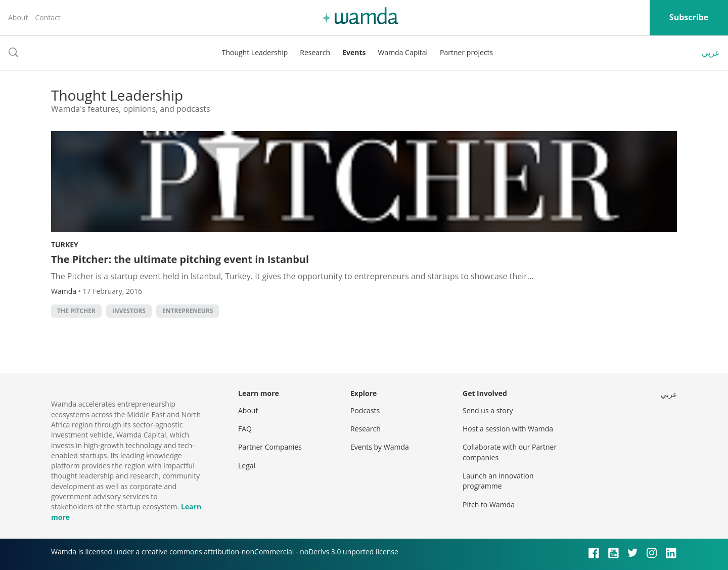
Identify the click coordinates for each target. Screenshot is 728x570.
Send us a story (488, 410)
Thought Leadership (255, 52)
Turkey (65, 245)
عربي (711, 53)
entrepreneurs (188, 311)
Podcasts (365, 410)
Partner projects (466, 52)
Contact (48, 17)
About (18, 17)
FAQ (245, 429)
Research (315, 52)
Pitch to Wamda (489, 505)
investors (129, 311)
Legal (247, 466)
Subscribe (689, 17)
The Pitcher (76, 311)
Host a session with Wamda (508, 429)
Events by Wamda (380, 447)
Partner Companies (270, 447)
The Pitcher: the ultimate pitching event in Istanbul (180, 259)
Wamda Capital (403, 52)
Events (354, 52)
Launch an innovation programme (498, 481)
